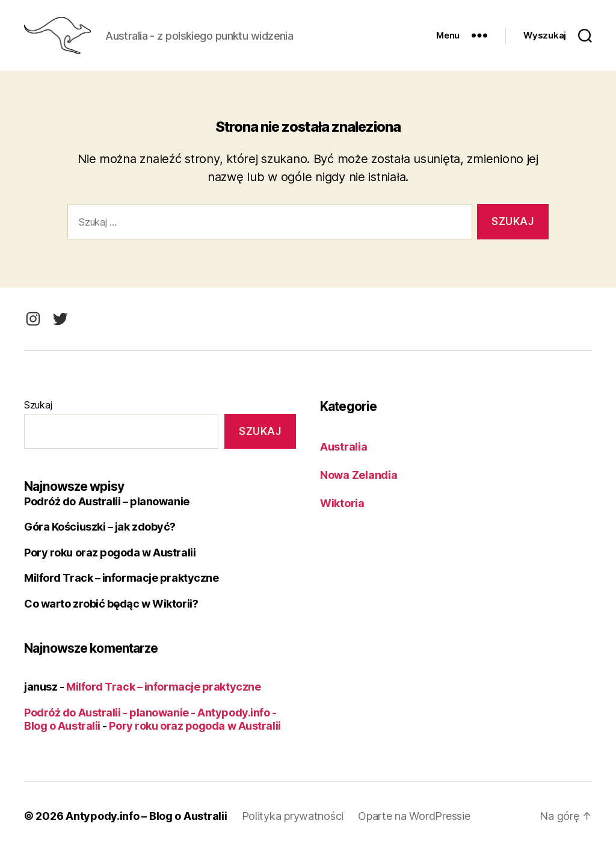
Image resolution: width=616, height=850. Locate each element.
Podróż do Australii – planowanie (107, 501)
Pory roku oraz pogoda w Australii (110, 553)
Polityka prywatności (293, 816)
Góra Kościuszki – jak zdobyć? (100, 527)
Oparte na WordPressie (414, 816)
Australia (344, 447)
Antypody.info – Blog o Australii (146, 816)
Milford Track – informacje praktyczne (121, 578)
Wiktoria (342, 503)
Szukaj (38, 405)
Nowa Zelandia (359, 475)
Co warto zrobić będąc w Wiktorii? (111, 604)
